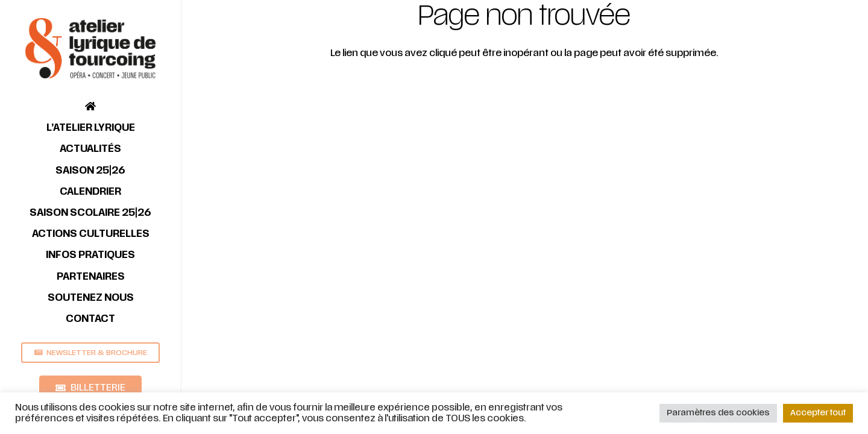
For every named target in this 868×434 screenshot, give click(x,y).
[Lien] (90, 48)
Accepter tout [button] (818, 413)
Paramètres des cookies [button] (718, 413)
